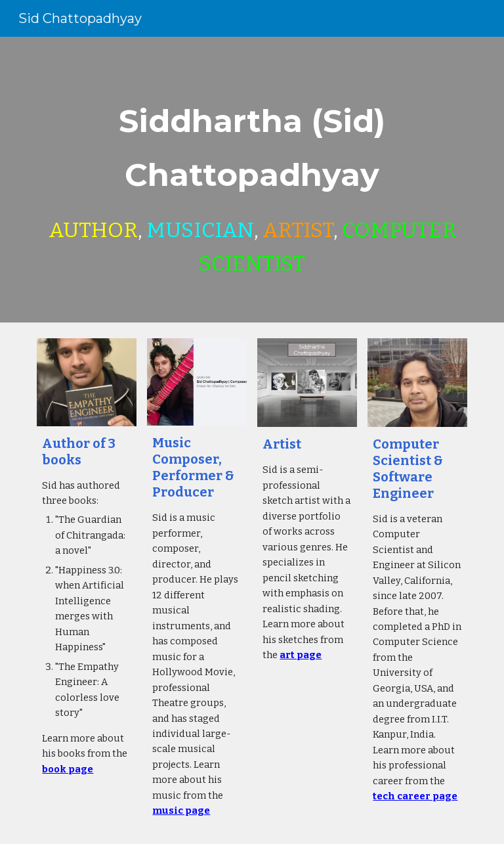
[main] (252, 180)
